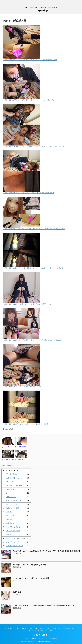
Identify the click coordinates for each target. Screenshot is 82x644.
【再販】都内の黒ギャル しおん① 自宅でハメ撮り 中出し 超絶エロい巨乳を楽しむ (34, 146)
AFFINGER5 (58, 641)
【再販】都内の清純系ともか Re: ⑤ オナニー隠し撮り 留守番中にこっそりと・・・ (33, 424)
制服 (31, 629)
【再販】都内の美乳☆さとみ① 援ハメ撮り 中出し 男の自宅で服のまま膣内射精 (32, 340)
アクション (62, 629)
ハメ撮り (41, 630)
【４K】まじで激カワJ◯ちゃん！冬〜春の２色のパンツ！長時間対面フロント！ (44, 606)
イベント (54, 629)
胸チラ (34, 630)
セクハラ (42, 629)
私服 (36, 629)
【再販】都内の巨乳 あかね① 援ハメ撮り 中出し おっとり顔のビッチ (29, 100)
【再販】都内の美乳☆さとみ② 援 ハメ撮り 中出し (22, 387)
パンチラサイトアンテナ (21, 629)
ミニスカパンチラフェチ (15, 546)
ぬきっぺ (9, 535)
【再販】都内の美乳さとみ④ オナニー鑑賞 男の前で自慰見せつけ (27, 304)
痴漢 (48, 629)
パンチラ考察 (49, 630)
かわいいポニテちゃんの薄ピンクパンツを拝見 (31, 578)
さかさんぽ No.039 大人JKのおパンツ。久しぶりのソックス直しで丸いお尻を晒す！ (46, 551)
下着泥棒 (9, 519)
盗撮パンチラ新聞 (13, 508)
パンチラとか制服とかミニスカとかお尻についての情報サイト (41, 638)
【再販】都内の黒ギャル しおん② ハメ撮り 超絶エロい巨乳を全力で (28, 193)
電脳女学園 (10, 489)
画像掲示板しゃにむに (14, 501)
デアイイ (9, 512)
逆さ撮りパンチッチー (14, 485)
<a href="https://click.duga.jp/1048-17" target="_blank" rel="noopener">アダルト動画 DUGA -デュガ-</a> (15, 449)
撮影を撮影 (17, 592)
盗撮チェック (11, 497)
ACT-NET (10, 482)
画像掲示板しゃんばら (14, 478)
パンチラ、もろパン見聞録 (16, 538)
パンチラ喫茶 (41, 11)
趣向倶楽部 (10, 523)
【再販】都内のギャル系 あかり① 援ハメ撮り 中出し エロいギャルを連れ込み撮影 (34, 229)
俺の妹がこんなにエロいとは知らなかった (29, 565)
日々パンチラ (9, 629)
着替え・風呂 (70, 629)
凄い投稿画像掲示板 (13, 531)
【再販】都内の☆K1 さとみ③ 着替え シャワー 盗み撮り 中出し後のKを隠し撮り (34, 268)
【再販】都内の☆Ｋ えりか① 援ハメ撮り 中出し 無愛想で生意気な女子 (30, 60)
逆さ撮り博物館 (12, 474)
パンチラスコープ (13, 542)
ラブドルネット (12, 516)
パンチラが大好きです (14, 527)
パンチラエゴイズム (13, 504)
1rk (7, 493)
